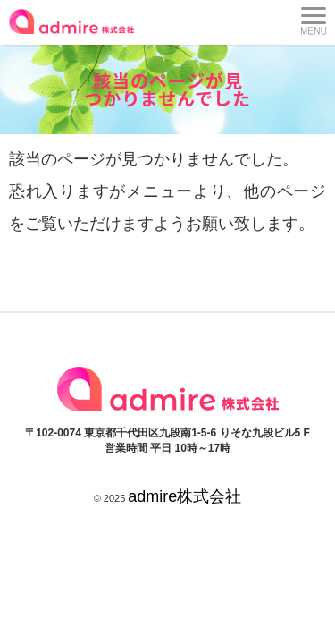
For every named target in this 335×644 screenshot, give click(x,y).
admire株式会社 (184, 496)
